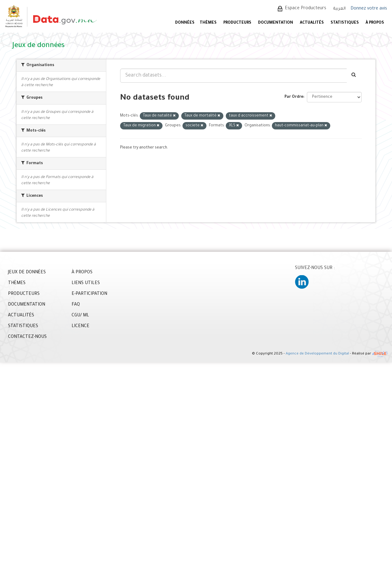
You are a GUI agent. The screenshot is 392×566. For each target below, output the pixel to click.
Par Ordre (294, 97)
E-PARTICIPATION (89, 294)
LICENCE (80, 327)
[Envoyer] (354, 76)
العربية (339, 9)
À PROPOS (375, 23)
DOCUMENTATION (276, 23)
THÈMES (17, 283)
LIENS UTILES (86, 283)
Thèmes (208, 23)
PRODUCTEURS (237, 23)
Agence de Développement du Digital (317, 354)
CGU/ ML (80, 316)
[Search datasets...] (233, 76)
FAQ (76, 305)
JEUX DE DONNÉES (27, 273)
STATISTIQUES (345, 23)
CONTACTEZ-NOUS (27, 337)
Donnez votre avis (369, 9)
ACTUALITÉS (312, 23)
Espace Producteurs (306, 9)
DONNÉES (185, 23)
